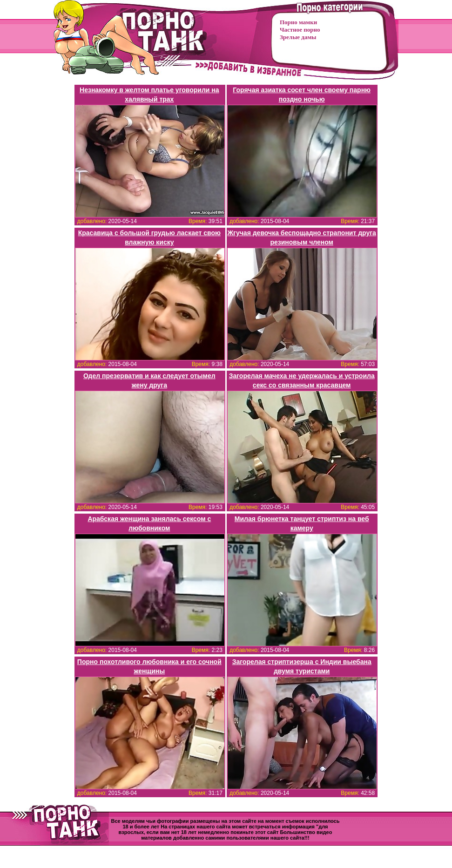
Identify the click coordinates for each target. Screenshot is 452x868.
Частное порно (300, 30)
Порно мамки (298, 22)
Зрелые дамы (298, 37)
